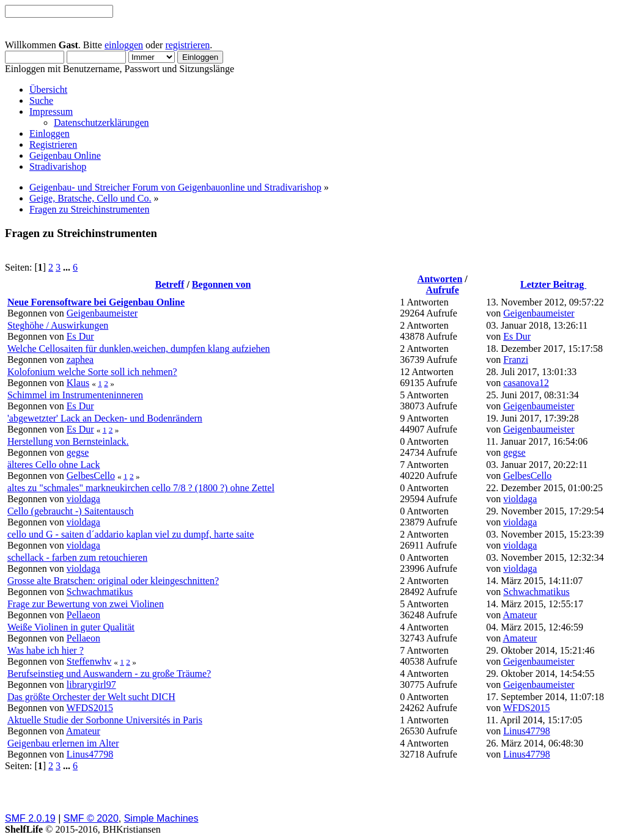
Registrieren (53, 144)
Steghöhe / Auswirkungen (58, 325)
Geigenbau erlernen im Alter (63, 743)
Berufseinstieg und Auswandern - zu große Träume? (109, 674)
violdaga (83, 499)
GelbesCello (91, 476)
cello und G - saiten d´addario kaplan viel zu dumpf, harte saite (131, 534)
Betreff (170, 284)
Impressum (51, 111)
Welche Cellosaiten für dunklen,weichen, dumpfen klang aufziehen (139, 349)
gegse (78, 452)
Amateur (520, 615)
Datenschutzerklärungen (101, 122)
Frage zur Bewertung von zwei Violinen (86, 604)
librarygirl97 (91, 685)
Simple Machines (161, 818)
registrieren (187, 45)
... (68, 267)
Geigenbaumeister (102, 313)
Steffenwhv (89, 661)
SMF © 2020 (91, 818)
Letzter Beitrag (553, 284)
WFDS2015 (90, 708)
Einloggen (50, 133)
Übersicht (48, 89)
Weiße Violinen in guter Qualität (71, 627)
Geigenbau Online (65, 155)
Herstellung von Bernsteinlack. (68, 441)
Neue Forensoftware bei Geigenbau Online (96, 302)
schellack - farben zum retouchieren (77, 557)
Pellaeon (83, 615)
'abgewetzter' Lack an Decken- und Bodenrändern (105, 418)
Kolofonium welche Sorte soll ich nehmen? (92, 372)
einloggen (124, 45)
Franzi (516, 360)
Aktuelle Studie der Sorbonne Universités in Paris (105, 720)
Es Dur (80, 336)
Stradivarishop (58, 166)
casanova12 (526, 383)
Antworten (440, 279)
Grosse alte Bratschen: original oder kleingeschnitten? (113, 581)
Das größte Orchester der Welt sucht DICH (91, 697)
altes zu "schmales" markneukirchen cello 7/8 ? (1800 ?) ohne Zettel (141, 488)
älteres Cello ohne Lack (54, 465)
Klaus (78, 383)
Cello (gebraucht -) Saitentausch (71, 511)
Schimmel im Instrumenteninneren (75, 395)
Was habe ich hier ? (46, 650)
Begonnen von (221, 284)
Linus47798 (526, 731)
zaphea (80, 360)
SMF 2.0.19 (30, 818)
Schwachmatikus (100, 592)
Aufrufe (443, 290)
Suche (41, 100)
